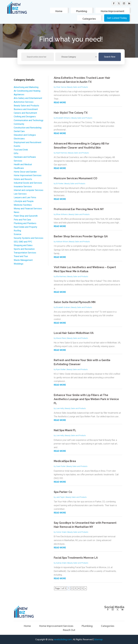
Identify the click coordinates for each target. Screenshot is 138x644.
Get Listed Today (117, 18)
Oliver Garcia (61, 87)
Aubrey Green (61, 563)
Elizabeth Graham (63, 307)
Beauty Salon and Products (78, 87)
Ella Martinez (61, 276)
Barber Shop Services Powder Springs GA (81, 236)
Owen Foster (61, 466)
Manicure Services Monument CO (75, 178)
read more (60, 102)
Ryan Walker (61, 369)
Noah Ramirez (62, 153)
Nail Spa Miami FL (65, 430)
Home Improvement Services (56, 626)
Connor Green (61, 532)
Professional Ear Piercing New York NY (79, 209)
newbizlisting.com (63, 639)
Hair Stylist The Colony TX (71, 113)
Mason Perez (61, 338)
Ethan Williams (62, 214)
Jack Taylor (60, 497)
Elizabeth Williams (63, 118)
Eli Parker (60, 184)
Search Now (110, 57)
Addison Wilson (62, 242)
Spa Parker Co (63, 492)
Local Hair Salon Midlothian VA (74, 333)
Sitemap (98, 639)
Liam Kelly (60, 408)
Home (59, 11)
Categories (89, 19)
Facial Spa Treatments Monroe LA (76, 558)
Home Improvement (113, 11)
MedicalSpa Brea (65, 461)
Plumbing (82, 11)
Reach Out (69, 630)
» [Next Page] (85, 588)
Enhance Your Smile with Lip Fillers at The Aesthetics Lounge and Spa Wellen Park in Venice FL (86, 399)
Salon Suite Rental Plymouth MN (75, 302)
